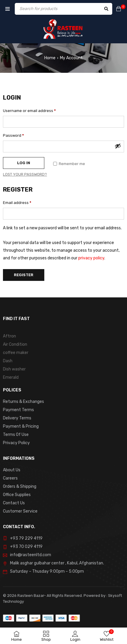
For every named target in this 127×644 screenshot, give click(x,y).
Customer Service (20, 511)
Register (24, 275)
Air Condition (15, 344)
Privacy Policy (16, 443)
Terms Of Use (16, 435)
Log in (24, 163)
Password (13, 135)
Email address (17, 203)
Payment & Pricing (21, 426)
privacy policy (91, 258)
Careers (10, 478)
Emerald (11, 377)
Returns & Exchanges (23, 402)
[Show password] (118, 146)
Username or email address (29, 111)
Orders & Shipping (20, 486)
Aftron (9, 336)
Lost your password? (25, 174)
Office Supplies (17, 495)
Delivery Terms (17, 418)
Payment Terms (18, 410)
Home (50, 58)
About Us (12, 470)
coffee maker (16, 353)
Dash (8, 361)
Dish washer (14, 369)
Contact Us (14, 503)
